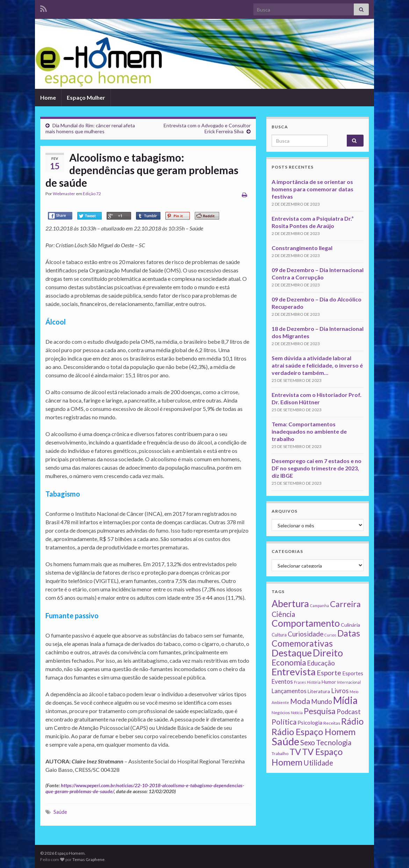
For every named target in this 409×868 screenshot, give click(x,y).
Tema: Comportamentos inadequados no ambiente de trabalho (309, 431)
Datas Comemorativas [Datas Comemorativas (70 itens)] (316, 638)
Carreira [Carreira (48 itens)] (345, 604)
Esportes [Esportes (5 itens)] (353, 673)
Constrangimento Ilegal (302, 248)
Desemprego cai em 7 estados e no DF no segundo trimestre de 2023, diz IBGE (317, 468)
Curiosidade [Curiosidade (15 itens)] (306, 634)
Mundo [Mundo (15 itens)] (322, 701)
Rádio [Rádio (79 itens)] (352, 721)
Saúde (60, 812)
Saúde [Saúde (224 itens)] (285, 741)
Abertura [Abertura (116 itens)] (290, 604)
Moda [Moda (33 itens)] (300, 701)
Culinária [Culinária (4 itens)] (350, 625)
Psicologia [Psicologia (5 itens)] (310, 723)
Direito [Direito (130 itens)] (328, 653)
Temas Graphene (88, 859)
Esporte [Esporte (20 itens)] (329, 673)
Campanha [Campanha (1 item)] (320, 606)
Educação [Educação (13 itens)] (321, 663)
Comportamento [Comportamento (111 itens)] (306, 623)
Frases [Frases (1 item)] (300, 682)
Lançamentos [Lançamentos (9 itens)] (289, 691)
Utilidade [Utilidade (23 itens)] (318, 763)
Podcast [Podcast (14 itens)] (349, 712)
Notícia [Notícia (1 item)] (297, 713)
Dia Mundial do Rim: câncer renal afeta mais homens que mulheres (90, 128)
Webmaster (64, 194)
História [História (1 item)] (314, 682)
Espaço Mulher (86, 97)
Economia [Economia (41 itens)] (289, 663)
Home (48, 97)
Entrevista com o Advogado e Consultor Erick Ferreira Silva (207, 128)
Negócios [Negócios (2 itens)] (281, 713)
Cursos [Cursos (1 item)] (330, 635)
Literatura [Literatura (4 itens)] (319, 691)
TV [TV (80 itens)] (295, 752)
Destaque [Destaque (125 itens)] (292, 653)
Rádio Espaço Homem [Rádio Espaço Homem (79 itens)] (314, 732)
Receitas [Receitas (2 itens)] (332, 723)
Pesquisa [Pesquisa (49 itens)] (320, 711)
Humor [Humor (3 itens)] (329, 682)
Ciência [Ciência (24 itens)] (283, 614)
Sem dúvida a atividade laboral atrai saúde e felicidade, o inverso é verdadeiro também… (317, 365)
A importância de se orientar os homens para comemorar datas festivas (313, 189)
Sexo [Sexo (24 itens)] (308, 742)
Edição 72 (92, 194)
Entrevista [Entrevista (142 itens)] (294, 672)
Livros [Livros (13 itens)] (340, 691)
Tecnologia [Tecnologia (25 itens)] (334, 742)
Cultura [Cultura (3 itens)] (279, 635)
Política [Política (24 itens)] (284, 722)
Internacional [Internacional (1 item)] (349, 682)
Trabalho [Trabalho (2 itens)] (280, 753)
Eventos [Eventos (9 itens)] (282, 681)
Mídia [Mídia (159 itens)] (345, 700)
